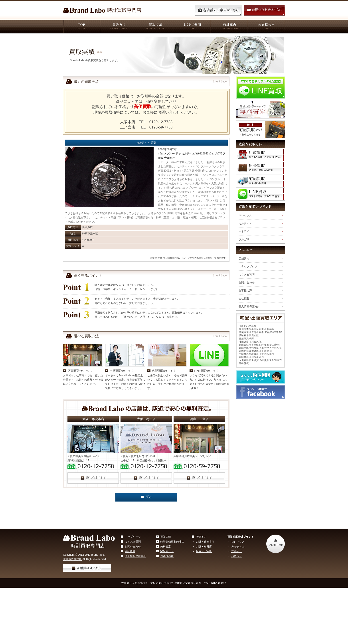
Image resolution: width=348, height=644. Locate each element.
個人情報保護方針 (249, 306)
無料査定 (166, 578)
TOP (81, 27)
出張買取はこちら (122, 403)
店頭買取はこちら (80, 403)
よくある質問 (192, 27)
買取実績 (155, 27)
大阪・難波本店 (205, 573)
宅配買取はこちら (164, 403)
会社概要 (244, 298)
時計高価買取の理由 (172, 573)
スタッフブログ (248, 267)
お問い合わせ (247, 282)
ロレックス (245, 215)
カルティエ (245, 223)
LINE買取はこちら (207, 403)
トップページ (133, 569)
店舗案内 (229, 27)
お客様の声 (266, 27)
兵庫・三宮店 (204, 583)
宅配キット (167, 583)
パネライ (244, 231)
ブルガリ (244, 239)
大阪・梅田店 (204, 578)
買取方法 (118, 27)
